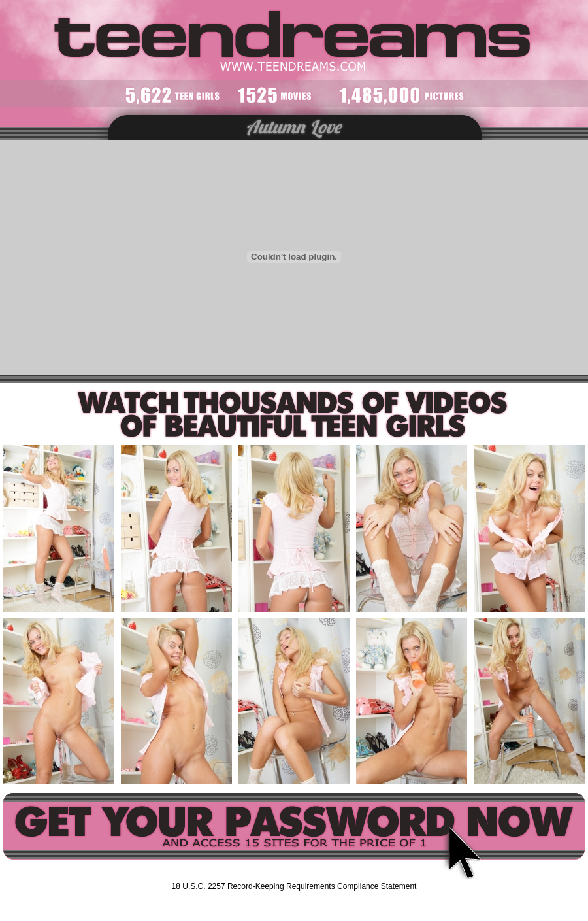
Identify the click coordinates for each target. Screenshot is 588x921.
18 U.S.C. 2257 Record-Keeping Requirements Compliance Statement (294, 886)
